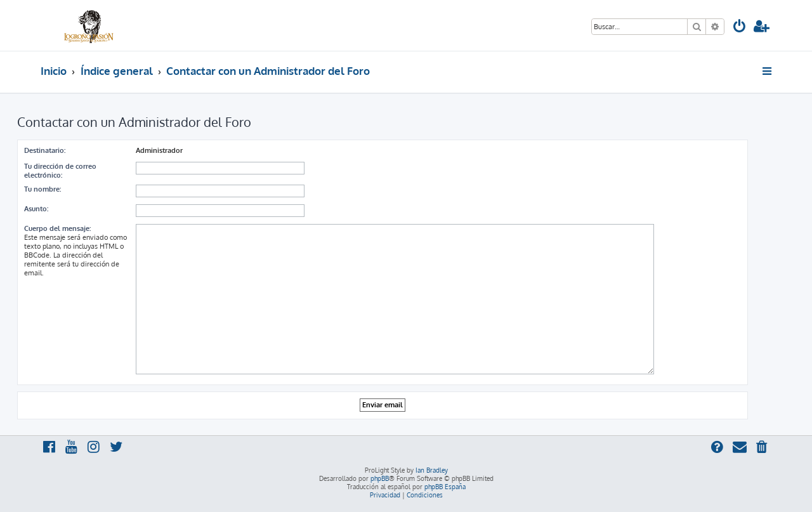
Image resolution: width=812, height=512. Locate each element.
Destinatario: (45, 150)
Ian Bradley (432, 470)
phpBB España (445, 487)
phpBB (380, 478)
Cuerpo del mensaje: (57, 228)
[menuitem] (740, 28)
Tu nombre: (43, 189)
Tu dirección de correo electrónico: (60, 171)
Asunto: (36, 209)
